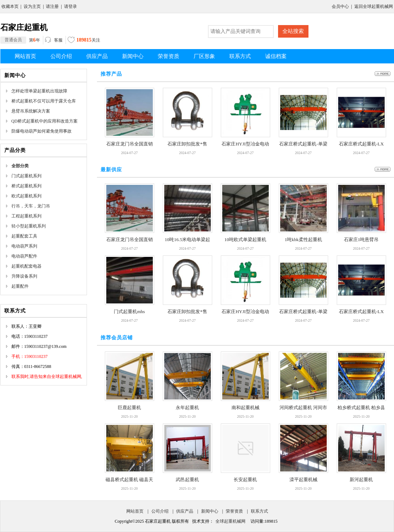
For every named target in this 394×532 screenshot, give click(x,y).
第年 (20, 40)
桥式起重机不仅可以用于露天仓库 (44, 101)
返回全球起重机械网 (374, 6)
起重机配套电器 (26, 266)
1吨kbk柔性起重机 (303, 239)
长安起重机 (245, 480)
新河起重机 (361, 480)
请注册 (52, 6)
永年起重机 (187, 408)
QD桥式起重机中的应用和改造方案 (45, 121)
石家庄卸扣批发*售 (187, 144)
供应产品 (185, 511)
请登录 (70, 6)
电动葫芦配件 (24, 256)
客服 (54, 40)
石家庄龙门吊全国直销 (130, 144)
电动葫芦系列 (24, 246)
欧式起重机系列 (26, 196)
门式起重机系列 (26, 176)
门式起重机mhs (129, 311)
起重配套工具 (24, 236)
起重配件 (20, 286)
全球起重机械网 (230, 521)
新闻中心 (210, 511)
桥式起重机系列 (26, 186)
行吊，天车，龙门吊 (31, 206)
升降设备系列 (24, 276)
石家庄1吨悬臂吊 (361, 239)
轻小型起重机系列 (29, 226)
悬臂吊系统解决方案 (31, 111)
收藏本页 (10, 6)
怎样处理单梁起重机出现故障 (39, 91)
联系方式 (259, 511)
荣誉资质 (234, 511)
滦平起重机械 (303, 480)
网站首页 (135, 511)
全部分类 (20, 166)
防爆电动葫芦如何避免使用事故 (42, 131)
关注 (84, 41)
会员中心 (340, 6)
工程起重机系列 (26, 216)
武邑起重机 (187, 480)
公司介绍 (160, 511)
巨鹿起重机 (129, 408)
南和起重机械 (245, 408)
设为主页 (32, 6)
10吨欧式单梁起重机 (245, 239)
